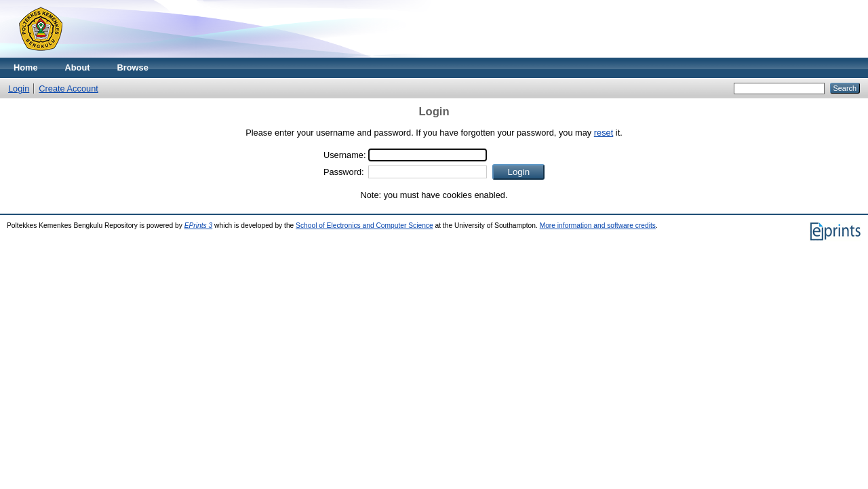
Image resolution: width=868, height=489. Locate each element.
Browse (133, 67)
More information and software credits (598, 226)
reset (604, 133)
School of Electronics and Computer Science (364, 226)
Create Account (68, 89)
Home (26, 67)
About (78, 67)
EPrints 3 (199, 226)
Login (19, 89)
